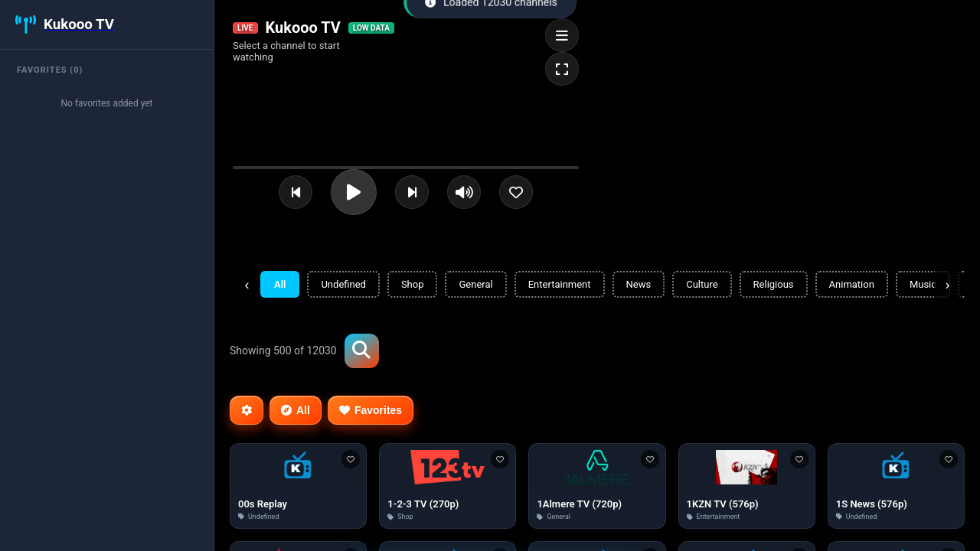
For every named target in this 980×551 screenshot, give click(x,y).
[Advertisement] (686, 349)
